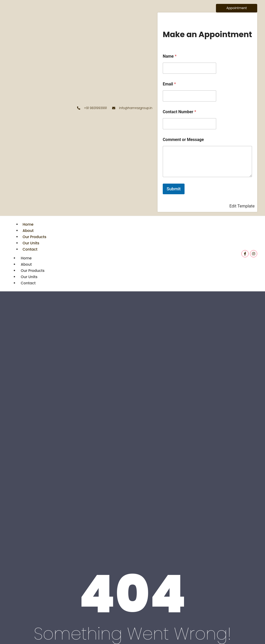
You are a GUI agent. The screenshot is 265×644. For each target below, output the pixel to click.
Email (169, 84)
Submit (174, 189)
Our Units (31, 243)
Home (28, 224)
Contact (30, 249)
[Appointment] (237, 8)
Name (170, 56)
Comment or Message (183, 140)
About (28, 231)
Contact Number (179, 112)
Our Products (34, 237)
